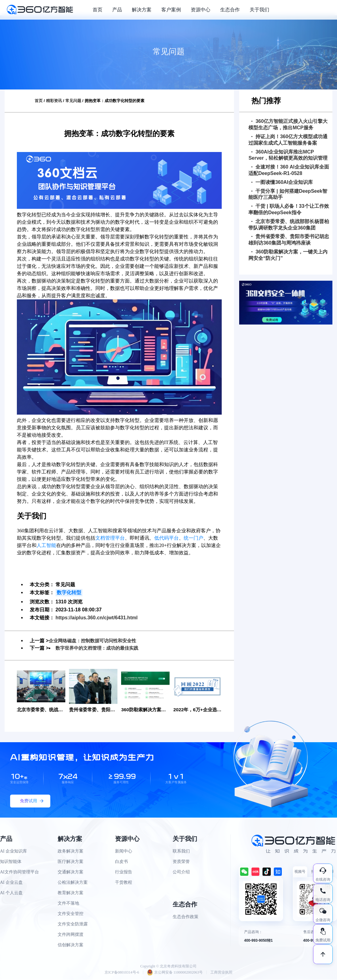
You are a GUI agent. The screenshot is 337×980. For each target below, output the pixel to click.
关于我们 (259, 10)
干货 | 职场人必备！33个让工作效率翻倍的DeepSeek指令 (289, 209)
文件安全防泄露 (73, 924)
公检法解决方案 (73, 883)
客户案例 (171, 10)
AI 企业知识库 (13, 851)
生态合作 (230, 10)
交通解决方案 (71, 872)
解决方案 (142, 10)
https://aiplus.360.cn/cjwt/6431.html (97, 618)
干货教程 (124, 883)
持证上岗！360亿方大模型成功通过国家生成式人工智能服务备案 (288, 140)
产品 (117, 10)
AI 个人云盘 (11, 893)
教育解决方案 (71, 893)
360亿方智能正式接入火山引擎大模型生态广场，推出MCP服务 (288, 124)
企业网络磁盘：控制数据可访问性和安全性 (95, 641)
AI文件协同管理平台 (19, 872)
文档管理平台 (110, 538)
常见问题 (73, 101)
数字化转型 (69, 593)
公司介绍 (181, 872)
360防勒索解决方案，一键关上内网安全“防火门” (288, 255)
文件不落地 (68, 904)
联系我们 (181, 851)
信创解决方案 (71, 945)
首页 (98, 10)
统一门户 (193, 538)
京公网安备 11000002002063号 (175, 973)
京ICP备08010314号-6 (122, 973)
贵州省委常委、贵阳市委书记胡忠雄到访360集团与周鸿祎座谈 (289, 240)
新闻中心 (124, 851)
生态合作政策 (186, 917)
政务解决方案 (71, 851)
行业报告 (124, 872)
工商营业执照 (221, 973)
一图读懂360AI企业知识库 (282, 182)
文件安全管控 (71, 914)
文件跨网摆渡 (71, 935)
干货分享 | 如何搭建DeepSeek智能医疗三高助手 (288, 194)
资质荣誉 (181, 862)
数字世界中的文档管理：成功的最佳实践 (100, 648)
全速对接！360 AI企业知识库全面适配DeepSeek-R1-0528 (289, 170)
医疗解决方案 (71, 862)
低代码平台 (167, 538)
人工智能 (46, 545)
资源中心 (201, 10)
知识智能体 (11, 862)
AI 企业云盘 (11, 883)
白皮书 (121, 862)
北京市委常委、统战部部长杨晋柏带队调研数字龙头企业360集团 (289, 225)
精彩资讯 (54, 101)
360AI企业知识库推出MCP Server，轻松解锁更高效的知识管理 (288, 155)
